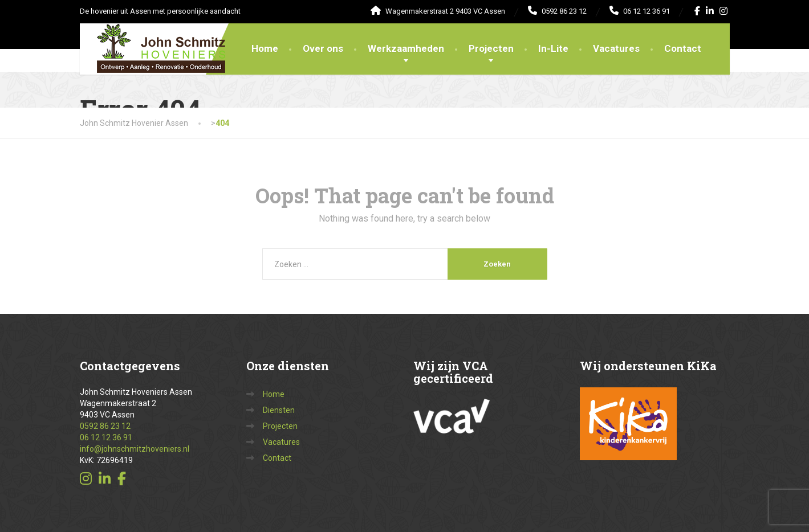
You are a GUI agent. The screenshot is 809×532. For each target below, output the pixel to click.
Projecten (491, 48)
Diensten (279, 410)
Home (265, 48)
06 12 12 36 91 (106, 437)
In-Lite (553, 48)
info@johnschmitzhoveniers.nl (135, 449)
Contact (683, 48)
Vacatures (616, 48)
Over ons (323, 48)
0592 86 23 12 (105, 426)
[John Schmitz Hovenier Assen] (153, 38)
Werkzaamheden (406, 48)
